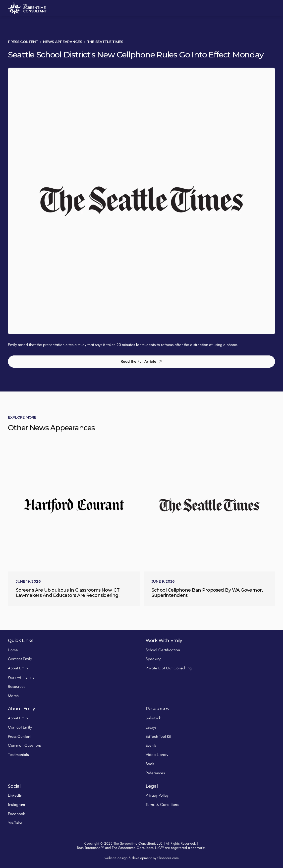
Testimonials (18, 755)
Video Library (157, 755)
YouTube (15, 823)
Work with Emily (21, 677)
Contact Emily (20, 659)
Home (13, 650)
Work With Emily (164, 641)
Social (14, 786)
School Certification (163, 650)
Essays (151, 727)
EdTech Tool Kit (158, 736)
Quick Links (21, 641)
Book (150, 764)
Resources (17, 686)
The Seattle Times (105, 42)
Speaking (154, 659)
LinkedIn (15, 795)
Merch (13, 696)
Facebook (16, 814)
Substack (153, 718)
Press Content (23, 42)
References (155, 773)
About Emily (18, 668)
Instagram (16, 804)
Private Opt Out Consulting (169, 668)
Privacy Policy (157, 795)
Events (151, 745)
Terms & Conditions (162, 804)
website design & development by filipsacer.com (142, 858)
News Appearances (62, 42)
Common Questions (25, 745)
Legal (152, 786)
